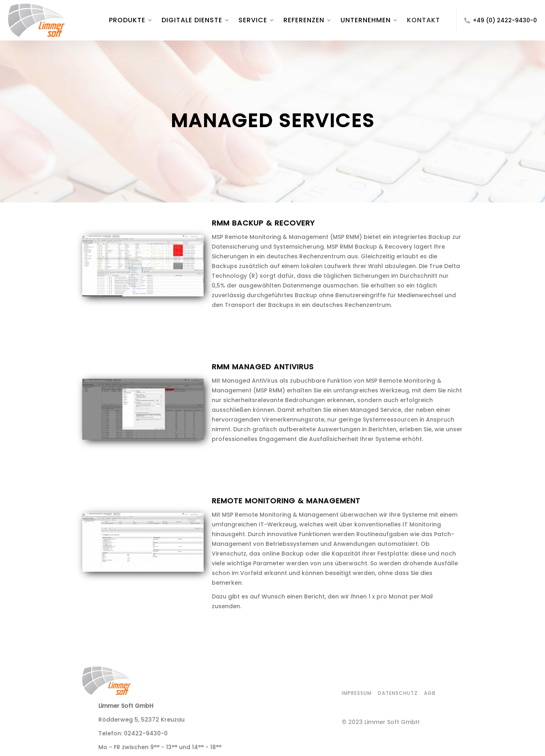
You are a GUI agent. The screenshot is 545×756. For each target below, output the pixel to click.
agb (430, 693)
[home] (54, 20)
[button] (127, 20)
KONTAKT (424, 20)
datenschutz (398, 693)
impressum (357, 693)
